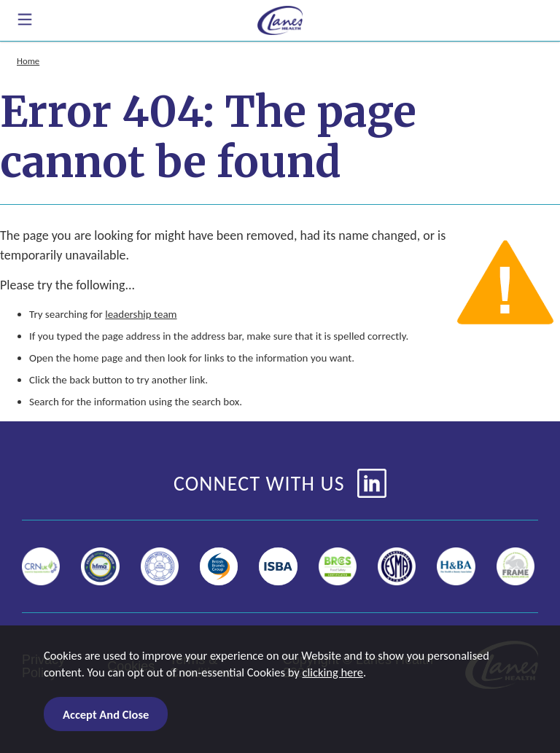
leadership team (141, 314)
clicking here (332, 672)
